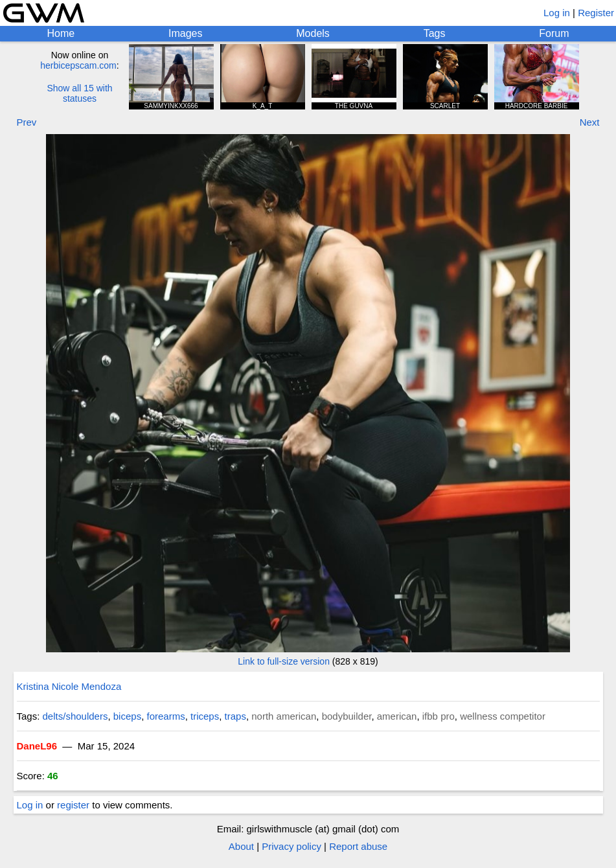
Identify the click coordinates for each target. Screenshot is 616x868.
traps (235, 716)
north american (284, 716)
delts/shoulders (75, 716)
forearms (165, 716)
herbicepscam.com (78, 65)
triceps (205, 716)
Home (61, 33)
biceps (127, 716)
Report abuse (358, 846)
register (73, 805)
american (397, 716)
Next (590, 122)
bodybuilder (347, 716)
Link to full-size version (284, 661)
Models (313, 33)
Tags (435, 33)
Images (185, 33)
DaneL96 (37, 746)
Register (596, 13)
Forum (554, 33)
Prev (27, 122)
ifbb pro (439, 716)
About (241, 846)
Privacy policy (291, 846)
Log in (557, 13)
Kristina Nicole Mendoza (69, 686)
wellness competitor (503, 716)
